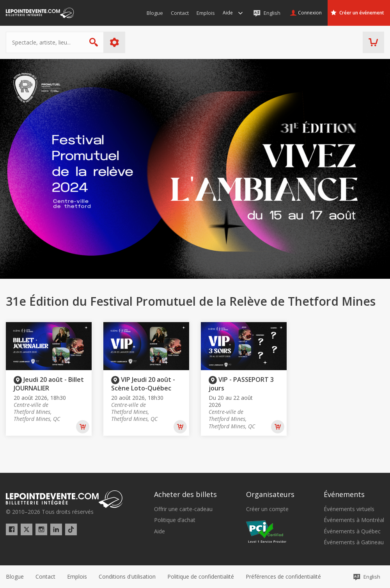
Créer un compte (267, 509)
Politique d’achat (175, 520)
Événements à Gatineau (354, 542)
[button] (283, 577)
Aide (160, 531)
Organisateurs (270, 494)
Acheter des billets (185, 494)
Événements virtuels (349, 509)
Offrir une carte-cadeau (183, 509)
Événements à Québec (352, 531)
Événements (344, 494)
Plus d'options (114, 42)
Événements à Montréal (354, 520)
